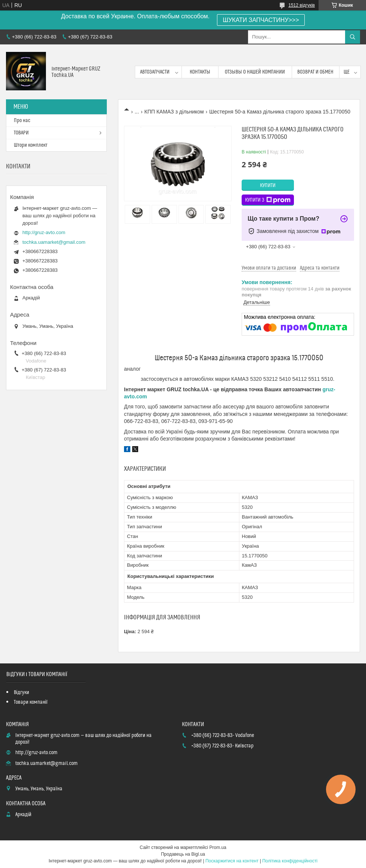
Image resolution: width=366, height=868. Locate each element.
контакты (200, 72)
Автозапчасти (155, 72)
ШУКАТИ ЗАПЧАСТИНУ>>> (261, 20)
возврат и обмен (315, 72)
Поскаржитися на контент (232, 861)
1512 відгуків (302, 5)
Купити (268, 186)
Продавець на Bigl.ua (183, 854)
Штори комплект (31, 145)
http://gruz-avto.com (44, 232)
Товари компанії (31, 702)
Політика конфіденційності (290, 861)
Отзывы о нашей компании (255, 72)
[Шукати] (353, 37)
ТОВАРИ (21, 133)
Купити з (268, 200)
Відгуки (21, 693)
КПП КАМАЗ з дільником (174, 112)
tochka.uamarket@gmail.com (54, 242)
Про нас (22, 121)
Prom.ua (218, 847)
